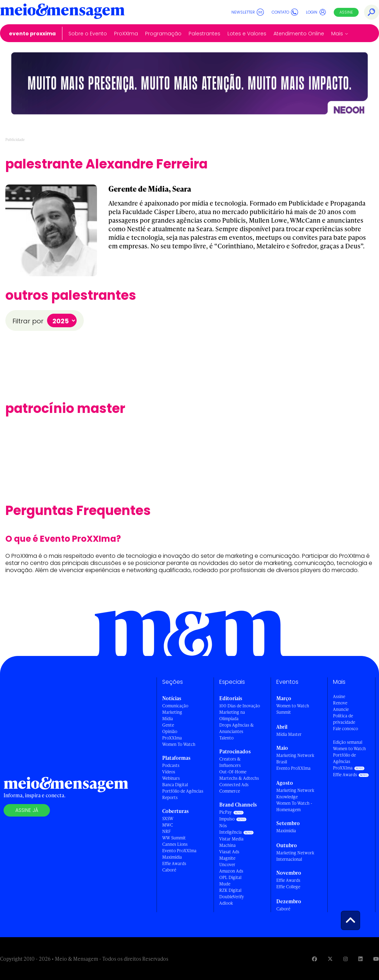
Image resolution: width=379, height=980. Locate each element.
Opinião (170, 731)
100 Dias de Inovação (240, 706)
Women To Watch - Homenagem (294, 806)
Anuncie (341, 709)
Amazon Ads (231, 871)
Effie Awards (174, 863)
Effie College (288, 887)
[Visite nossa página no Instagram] (345, 959)
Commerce (230, 791)
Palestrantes (204, 34)
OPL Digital (230, 877)
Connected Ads (234, 785)
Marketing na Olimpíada (232, 715)
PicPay (226, 812)
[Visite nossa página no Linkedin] (360, 959)
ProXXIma (126, 34)
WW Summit (174, 838)
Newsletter (248, 12)
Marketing (172, 712)
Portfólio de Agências (183, 791)
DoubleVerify (232, 897)
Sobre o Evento (88, 34)
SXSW (168, 819)
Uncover (227, 865)
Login (316, 12)
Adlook (226, 903)
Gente (168, 725)
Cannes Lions (175, 844)
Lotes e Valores (247, 34)
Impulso (227, 819)
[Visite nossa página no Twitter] (330, 959)
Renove (340, 703)
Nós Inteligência (231, 829)
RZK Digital (230, 890)
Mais (337, 34)
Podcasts (171, 765)
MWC (168, 825)
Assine (346, 12)
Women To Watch (179, 744)
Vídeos (169, 772)
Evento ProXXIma (32, 34)
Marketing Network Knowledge (295, 794)
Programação (163, 34)
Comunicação (175, 706)
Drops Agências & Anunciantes (237, 728)
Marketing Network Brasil (295, 759)
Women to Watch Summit (293, 709)
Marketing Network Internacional (295, 856)
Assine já (27, 810)
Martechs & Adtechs (239, 778)
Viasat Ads (229, 852)
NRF (167, 831)
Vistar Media (231, 839)
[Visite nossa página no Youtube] (376, 959)
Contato (285, 12)
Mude (225, 884)
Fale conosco (345, 729)
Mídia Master (289, 734)
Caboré (169, 870)
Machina (227, 845)
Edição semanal (348, 742)
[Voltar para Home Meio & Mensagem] (62, 12)
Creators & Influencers (230, 762)
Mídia (168, 719)
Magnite (227, 858)
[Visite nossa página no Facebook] (314, 959)
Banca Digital (175, 785)
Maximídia (172, 857)
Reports (170, 797)
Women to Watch (349, 749)
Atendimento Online (299, 34)
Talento (226, 738)
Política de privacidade (344, 719)
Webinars (171, 778)
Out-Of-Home (233, 772)
